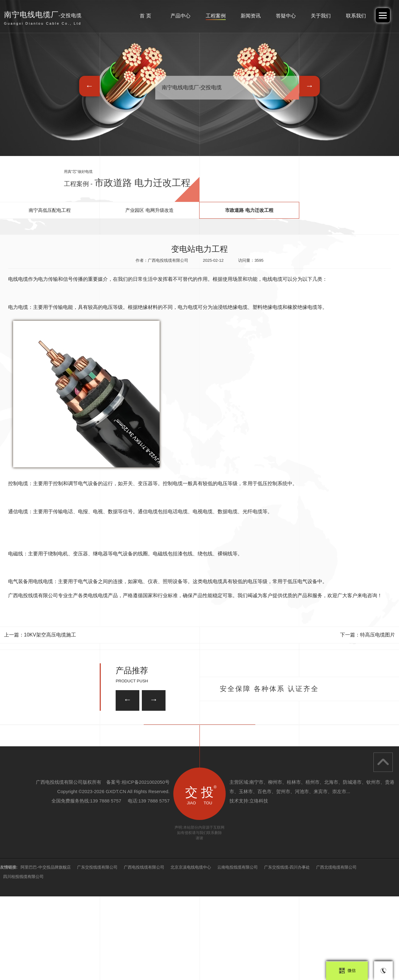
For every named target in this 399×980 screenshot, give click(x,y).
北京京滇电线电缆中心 (191, 951)
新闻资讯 (251, 16)
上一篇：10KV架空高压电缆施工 (40, 635)
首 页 (145, 16)
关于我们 (321, 16)
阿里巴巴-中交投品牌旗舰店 (46, 951)
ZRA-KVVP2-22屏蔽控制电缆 (179, 729)
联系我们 (356, 16)
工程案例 (216, 16)
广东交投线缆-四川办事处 (287, 951)
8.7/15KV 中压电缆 (84, 763)
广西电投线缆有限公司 (144, 951)
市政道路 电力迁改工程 (249, 210)
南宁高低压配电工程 (50, 210)
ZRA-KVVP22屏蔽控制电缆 (314, 763)
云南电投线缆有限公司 (238, 951)
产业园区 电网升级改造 (149, 210)
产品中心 (180, 16)
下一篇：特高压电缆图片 (368, 635)
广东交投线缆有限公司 (97, 951)
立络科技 (259, 884)
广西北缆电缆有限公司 (336, 951)
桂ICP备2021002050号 (146, 866)
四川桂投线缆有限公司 (23, 960)
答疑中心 (286, 16)
